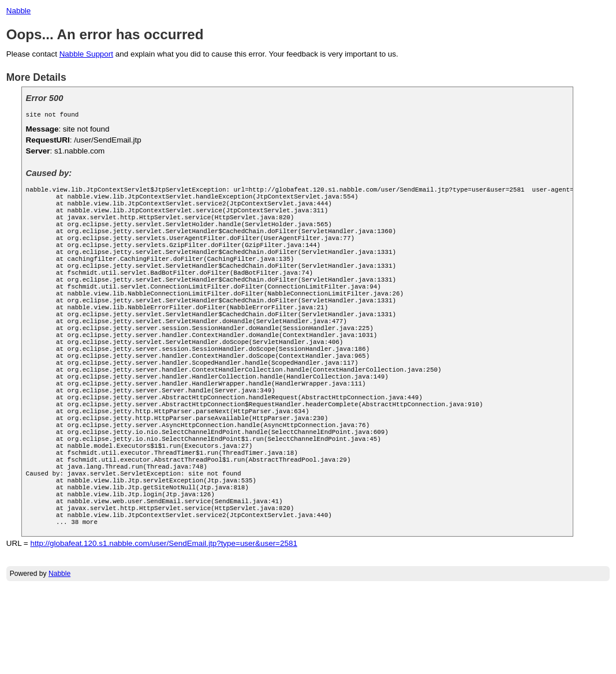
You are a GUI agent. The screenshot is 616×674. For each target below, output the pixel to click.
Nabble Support (86, 54)
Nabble (19, 11)
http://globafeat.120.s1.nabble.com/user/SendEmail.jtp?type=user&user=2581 (163, 630)
